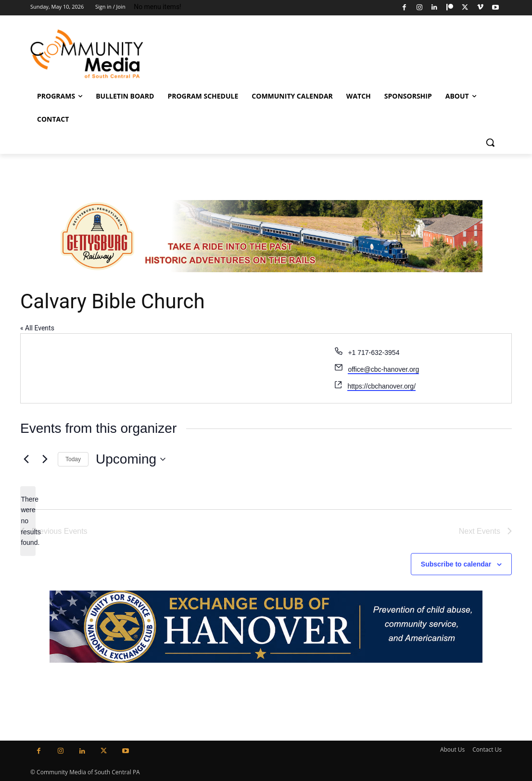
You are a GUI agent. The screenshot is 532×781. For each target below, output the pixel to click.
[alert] (28, 521)
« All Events (37, 328)
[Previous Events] (26, 459)
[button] (490, 142)
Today (73, 459)
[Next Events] (45, 459)
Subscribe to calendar (456, 564)
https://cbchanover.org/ (381, 386)
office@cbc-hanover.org (383, 369)
